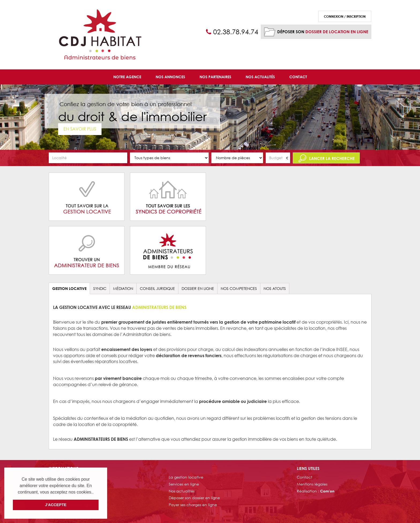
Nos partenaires (63, 491)
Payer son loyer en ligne (70, 505)
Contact (298, 77)
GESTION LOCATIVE (69, 288)
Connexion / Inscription (345, 16)
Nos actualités (182, 491)
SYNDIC (100, 288)
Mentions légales (312, 484)
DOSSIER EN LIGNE (198, 288)
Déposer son (323, 32)
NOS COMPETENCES (239, 288)
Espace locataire (64, 498)
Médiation (123, 288)
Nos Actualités (260, 77)
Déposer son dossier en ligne (194, 498)
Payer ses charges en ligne (193, 505)
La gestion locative (186, 477)
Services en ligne (184, 484)
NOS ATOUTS (275, 288)
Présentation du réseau (70, 477)
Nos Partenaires (215, 77)
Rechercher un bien (67, 484)
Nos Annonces (170, 77)
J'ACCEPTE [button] (56, 505)
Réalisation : (316, 491)
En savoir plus (80, 129)
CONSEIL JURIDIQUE (157, 288)
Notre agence (127, 77)
